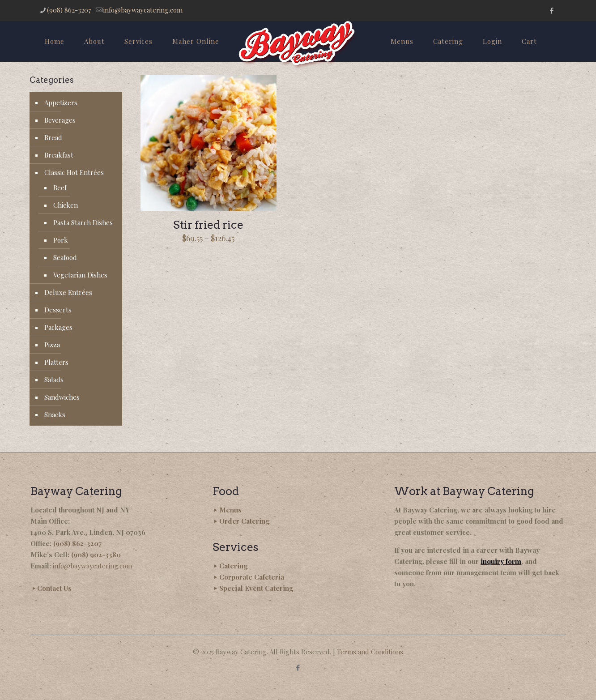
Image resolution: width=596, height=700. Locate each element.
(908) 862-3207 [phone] (69, 10)
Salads (54, 380)
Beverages (60, 120)
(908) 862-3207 (77, 543)
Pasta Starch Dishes (83, 222)
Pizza (52, 345)
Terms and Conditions (370, 652)
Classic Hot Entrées (74, 172)
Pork (61, 240)
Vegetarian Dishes (80, 275)
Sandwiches (62, 397)
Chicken (66, 205)
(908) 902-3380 (96, 555)
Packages (58, 327)
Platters (56, 362)
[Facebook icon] (551, 10)
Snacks (55, 414)
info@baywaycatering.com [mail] (143, 10)
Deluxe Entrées (68, 292)
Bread (53, 137)
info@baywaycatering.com (92, 566)
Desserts (58, 310)
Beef (60, 188)
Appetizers (61, 102)
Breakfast (59, 155)
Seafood (65, 257)
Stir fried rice (208, 225)
